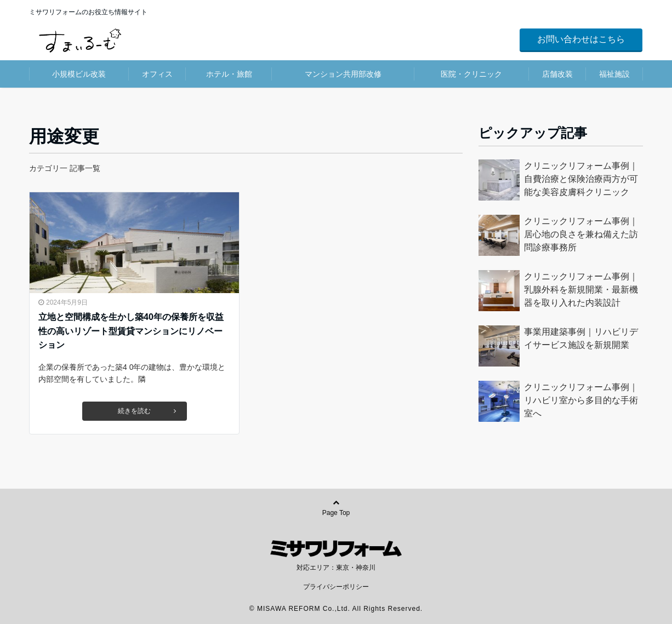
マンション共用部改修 (343, 74)
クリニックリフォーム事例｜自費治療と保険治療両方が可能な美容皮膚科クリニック (581, 179)
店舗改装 (557, 74)
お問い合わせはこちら (581, 39)
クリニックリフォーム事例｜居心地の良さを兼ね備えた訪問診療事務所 (581, 234)
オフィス (157, 74)
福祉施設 (614, 74)
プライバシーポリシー (336, 587)
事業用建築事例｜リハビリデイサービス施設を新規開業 (581, 338)
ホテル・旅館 (229, 74)
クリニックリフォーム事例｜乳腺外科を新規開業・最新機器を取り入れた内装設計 (581, 290)
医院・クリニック (471, 74)
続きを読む (147, 411)
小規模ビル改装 (79, 74)
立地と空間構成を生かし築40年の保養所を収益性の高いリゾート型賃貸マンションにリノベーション (131, 331)
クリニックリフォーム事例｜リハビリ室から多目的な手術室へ (581, 400)
